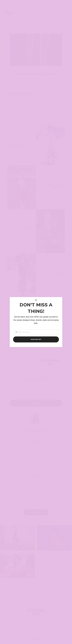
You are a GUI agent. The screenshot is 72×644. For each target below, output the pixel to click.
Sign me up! (36, 339)
